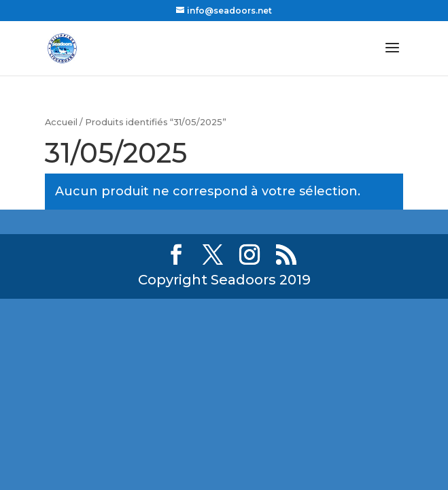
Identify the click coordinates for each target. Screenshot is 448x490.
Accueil (61, 122)
